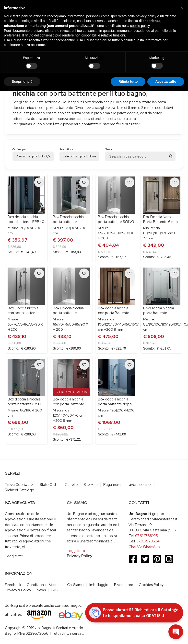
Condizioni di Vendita (44, 585)
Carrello (71, 485)
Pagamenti (112, 485)
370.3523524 (148, 541)
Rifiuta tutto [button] (128, 82)
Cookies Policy (151, 585)
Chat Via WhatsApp (144, 547)
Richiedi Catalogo (20, 490)
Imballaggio (99, 585)
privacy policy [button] (146, 16)
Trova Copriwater (19, 485)
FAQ (55, 590)
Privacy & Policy (18, 590)
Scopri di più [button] (22, 82)
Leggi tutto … (16, 556)
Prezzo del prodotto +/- (33, 156)
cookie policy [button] (140, 26)
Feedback (13, 585)
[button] (182, 8)
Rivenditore (124, 585)
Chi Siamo (75, 585)
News (41, 590)
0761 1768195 (147, 536)
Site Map (91, 485)
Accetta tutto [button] (166, 82)
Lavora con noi (139, 485)
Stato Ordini (49, 485)
